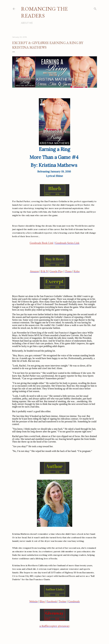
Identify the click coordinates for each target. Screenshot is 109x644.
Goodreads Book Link (41, 243)
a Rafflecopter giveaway (54, 626)
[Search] (95, 8)
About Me (27, 23)
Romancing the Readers (44, 12)
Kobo (77, 271)
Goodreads (74, 601)
